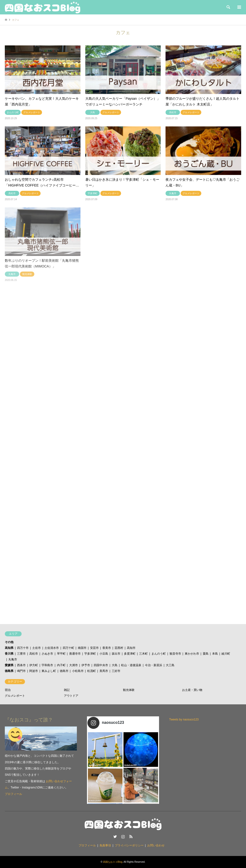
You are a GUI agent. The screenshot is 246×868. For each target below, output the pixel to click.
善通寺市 (75, 654)
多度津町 (130, 654)
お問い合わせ (156, 845)
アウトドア (71, 696)
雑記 (67, 690)
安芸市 (94, 648)
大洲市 (74, 665)
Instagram (123, 837)
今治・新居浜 (154, 665)
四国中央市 (101, 665)
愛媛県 (9, 665)
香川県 (9, 654)
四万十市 (23, 648)
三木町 (143, 654)
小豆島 (104, 654)
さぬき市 (47, 654)
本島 (215, 654)
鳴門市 (21, 671)
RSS (131, 837)
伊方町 (34, 665)
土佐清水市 (52, 648)
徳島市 (64, 671)
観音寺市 (175, 654)
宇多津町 (90, 654)
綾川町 (226, 654)
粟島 (206, 654)
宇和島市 (47, 665)
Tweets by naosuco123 (184, 719)
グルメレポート (15, 696)
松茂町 (92, 671)
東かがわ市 (192, 654)
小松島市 (78, 671)
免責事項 (105, 845)
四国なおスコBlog (113, 862)
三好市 (116, 671)
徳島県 (9, 671)
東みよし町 (49, 671)
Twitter (115, 837)
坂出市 (116, 654)
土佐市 (37, 648)
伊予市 (86, 665)
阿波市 (34, 671)
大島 (115, 665)
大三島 (170, 665)
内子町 (61, 665)
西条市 (21, 665)
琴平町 (61, 654)
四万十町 (68, 648)
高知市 (131, 648)
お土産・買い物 (192, 690)
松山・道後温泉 (131, 665)
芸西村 (119, 648)
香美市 (107, 648)
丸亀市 (13, 659)
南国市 (82, 648)
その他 (9, 642)
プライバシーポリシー (129, 845)
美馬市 (104, 671)
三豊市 (21, 654)
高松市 (34, 654)
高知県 (9, 648)
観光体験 (129, 690)
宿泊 (8, 690)
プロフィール (13, 794)
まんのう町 (159, 654)
